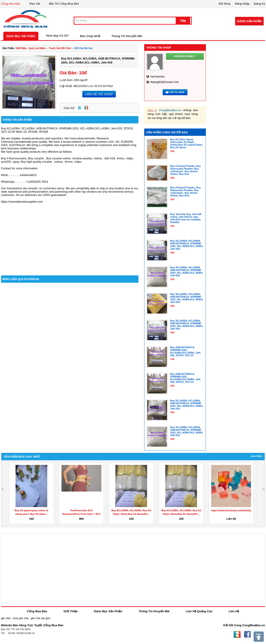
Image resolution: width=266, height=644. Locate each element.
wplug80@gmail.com (165, 82)
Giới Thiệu (70, 611)
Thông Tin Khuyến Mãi (127, 36)
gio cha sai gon (40, 618)
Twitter (80, 108)
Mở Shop (225, 4)
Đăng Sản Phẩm (249, 21)
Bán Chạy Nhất (90, 36)
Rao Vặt (35, 4)
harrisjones (158, 76)
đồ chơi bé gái (84, 48)
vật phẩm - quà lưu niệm (30, 48)
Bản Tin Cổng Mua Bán (64, 4)
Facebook (247, 634)
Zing (86, 108)
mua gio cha (21, 618)
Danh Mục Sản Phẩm (21, 36)
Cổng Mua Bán (11, 4)
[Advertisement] (70, 238)
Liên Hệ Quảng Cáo (199, 611)
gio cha (6, 618)
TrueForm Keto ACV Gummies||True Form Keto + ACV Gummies (81, 514)
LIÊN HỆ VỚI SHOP (99, 94)
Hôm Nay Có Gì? (58, 36)
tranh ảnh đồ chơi (60, 48)
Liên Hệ (234, 611)
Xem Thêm (256, 456)
